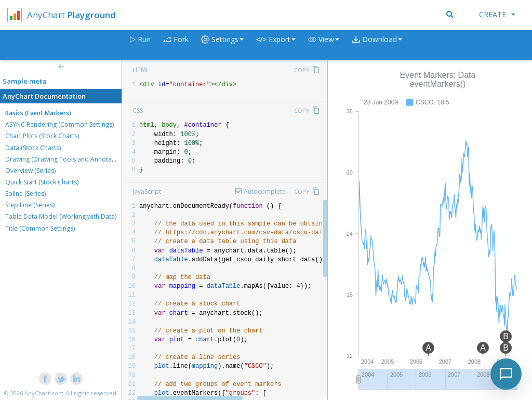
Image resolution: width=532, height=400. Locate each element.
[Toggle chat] (506, 374)
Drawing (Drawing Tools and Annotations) (66, 159)
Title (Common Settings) (40, 228)
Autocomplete (265, 191)
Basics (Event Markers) (38, 113)
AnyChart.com (44, 393)
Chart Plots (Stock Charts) (42, 136)
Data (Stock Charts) (33, 148)
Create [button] (497, 14)
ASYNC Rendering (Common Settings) (59, 124)
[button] (324, 45)
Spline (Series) (25, 194)
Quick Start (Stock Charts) (42, 182)
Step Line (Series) (30, 205)
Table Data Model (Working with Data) (61, 216)
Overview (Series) (30, 171)
